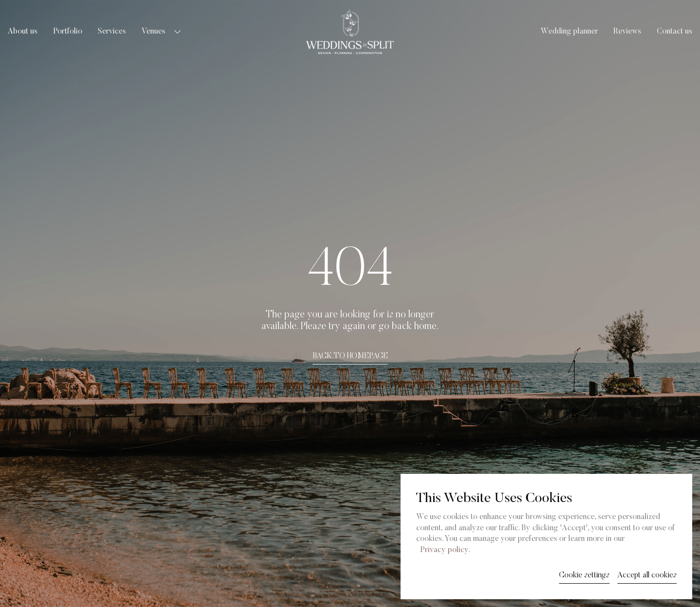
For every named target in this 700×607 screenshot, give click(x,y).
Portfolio (68, 32)
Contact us (674, 32)
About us (23, 32)
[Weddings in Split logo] (350, 32)
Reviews (627, 32)
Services (112, 32)
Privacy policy (444, 550)
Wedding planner (569, 32)
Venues (153, 32)
